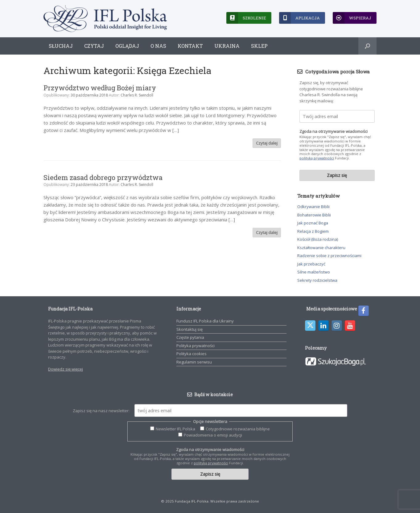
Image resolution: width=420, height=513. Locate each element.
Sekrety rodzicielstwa (317, 280)
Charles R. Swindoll (137, 95)
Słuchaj (61, 46)
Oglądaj (127, 46)
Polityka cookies (191, 354)
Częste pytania (190, 337)
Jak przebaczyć (311, 264)
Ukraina (227, 46)
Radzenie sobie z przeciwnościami (329, 256)
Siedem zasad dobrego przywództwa (103, 177)
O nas (158, 46)
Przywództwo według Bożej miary (100, 88)
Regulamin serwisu (194, 362)
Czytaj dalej (267, 143)
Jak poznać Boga (313, 223)
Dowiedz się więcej (66, 369)
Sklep (259, 46)
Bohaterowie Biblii (314, 215)
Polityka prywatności (196, 346)
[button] (367, 46)
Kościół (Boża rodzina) (318, 239)
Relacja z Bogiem (313, 231)
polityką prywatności (317, 158)
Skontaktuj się (189, 329)
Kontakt (190, 46)
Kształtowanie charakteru (321, 248)
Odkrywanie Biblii (313, 207)
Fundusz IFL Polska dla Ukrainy (205, 321)
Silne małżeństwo (314, 272)
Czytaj (94, 46)
